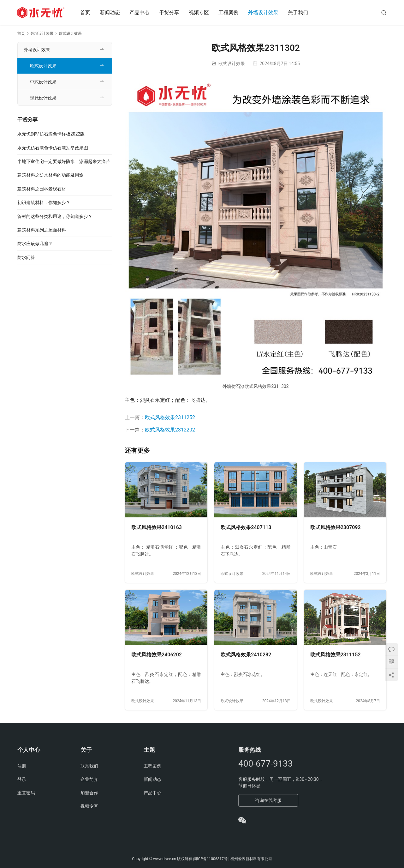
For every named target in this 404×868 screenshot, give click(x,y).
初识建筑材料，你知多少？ (44, 202)
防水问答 (26, 257)
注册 (22, 766)
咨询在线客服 (268, 800)
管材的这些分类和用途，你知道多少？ (55, 216)
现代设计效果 (43, 98)
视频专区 (199, 12)
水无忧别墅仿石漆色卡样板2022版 (51, 134)
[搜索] (384, 12)
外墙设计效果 (263, 12)
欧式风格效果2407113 (246, 527)
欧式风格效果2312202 (170, 430)
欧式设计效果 (232, 63)
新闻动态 (110, 12)
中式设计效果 (43, 82)
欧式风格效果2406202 (157, 655)
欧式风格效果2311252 (170, 417)
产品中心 (140, 12)
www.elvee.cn (165, 859)
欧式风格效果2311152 (336, 655)
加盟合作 (89, 793)
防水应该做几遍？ (35, 244)
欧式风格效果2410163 (157, 527)
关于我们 (298, 12)
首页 (85, 12)
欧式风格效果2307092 (336, 527)
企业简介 (89, 779)
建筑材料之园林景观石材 (42, 189)
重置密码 (26, 793)
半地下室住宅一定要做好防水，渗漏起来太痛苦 (64, 161)
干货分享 (169, 12)
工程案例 (229, 12)
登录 (22, 779)
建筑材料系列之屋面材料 (42, 230)
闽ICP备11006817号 (210, 859)
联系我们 (89, 766)
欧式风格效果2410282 (246, 655)
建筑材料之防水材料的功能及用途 (50, 175)
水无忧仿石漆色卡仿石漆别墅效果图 (53, 148)
